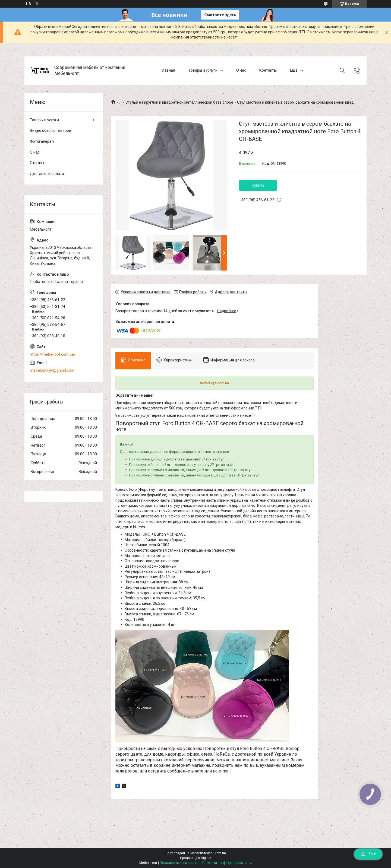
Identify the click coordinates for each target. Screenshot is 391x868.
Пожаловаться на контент (180, 863)
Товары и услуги (203, 70)
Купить (258, 185)
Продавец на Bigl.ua (196, 858)
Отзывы (37, 163)
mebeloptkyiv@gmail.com (52, 370)
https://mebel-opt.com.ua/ (53, 354)
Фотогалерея (42, 141)
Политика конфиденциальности (227, 863)
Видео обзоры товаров (51, 131)
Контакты (268, 70)
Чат (368, 854)
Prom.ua (220, 853)
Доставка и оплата (47, 174)
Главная (168, 70)
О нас (241, 70)
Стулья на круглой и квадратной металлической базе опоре (179, 102)
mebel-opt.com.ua (215, 383)
